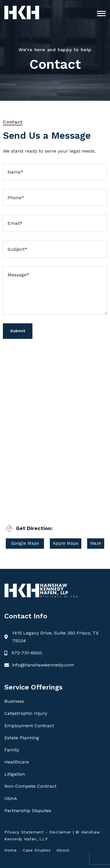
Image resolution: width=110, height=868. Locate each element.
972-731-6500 (27, 653)
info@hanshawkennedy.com (43, 665)
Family (12, 750)
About (63, 850)
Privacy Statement (24, 832)
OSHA (11, 798)
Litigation (15, 774)
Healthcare (17, 762)
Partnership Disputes (28, 811)
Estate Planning (22, 738)
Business (14, 701)
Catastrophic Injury (26, 713)
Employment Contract (29, 726)
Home (11, 850)
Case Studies (37, 850)
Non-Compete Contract (30, 786)
